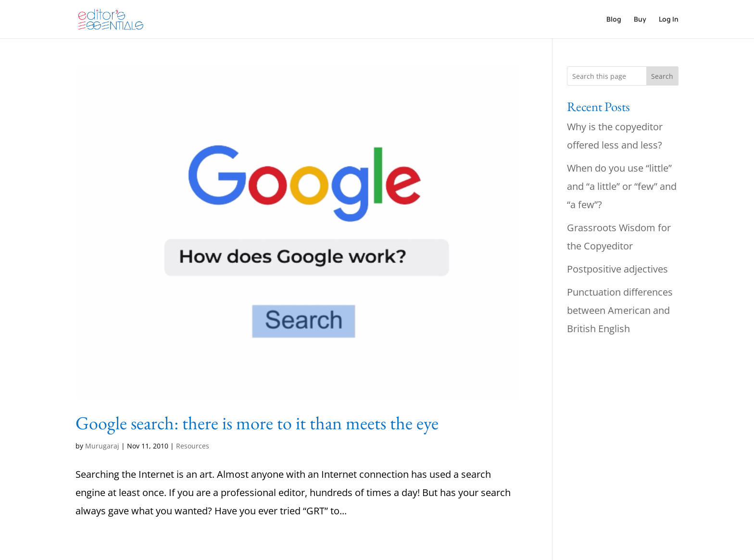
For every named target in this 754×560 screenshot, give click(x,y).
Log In (669, 20)
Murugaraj (102, 446)
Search (662, 76)
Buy (640, 20)
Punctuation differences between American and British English (620, 310)
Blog (614, 20)
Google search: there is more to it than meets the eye (257, 423)
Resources (193, 446)
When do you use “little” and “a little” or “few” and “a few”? (622, 186)
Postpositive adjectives (617, 269)
